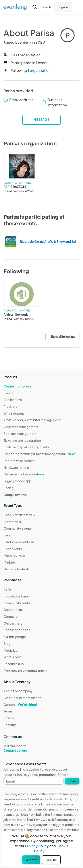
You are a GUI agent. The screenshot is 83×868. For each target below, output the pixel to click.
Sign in (63, 7)
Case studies (13, 610)
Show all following (62, 337)
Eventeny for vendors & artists (25, 671)
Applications (13, 400)
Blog (7, 644)
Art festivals (12, 522)
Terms (8, 711)
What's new (12, 657)
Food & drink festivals (19, 515)
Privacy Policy (37, 846)
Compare (11, 616)
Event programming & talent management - (39, 454)
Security (10, 725)
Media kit (10, 650)
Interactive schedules (19, 461)
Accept (31, 860)
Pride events (13, 549)
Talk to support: (22, 748)
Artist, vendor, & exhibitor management (32, 420)
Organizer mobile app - (24, 474)
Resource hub (14, 664)
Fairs (7, 535)
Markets (10, 562)
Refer (8, 589)
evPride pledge (15, 637)
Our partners (13, 623)
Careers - (20, 705)
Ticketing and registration (22, 440)
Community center (17, 603)
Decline (51, 860)
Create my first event (19, 386)
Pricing (9, 488)
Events (9, 393)
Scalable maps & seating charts (26, 447)
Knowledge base (16, 596)
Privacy (9, 718)
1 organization (39, 70)
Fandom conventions (19, 542)
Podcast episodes (17, 630)
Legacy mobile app (17, 481)
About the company (18, 691)
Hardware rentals (16, 467)
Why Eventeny (14, 413)
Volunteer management (21, 427)
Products (10, 406)
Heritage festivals (16, 569)
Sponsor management (20, 434)
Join (72, 781)
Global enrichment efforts (22, 698)
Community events (18, 528)
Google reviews (15, 495)
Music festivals (14, 555)
